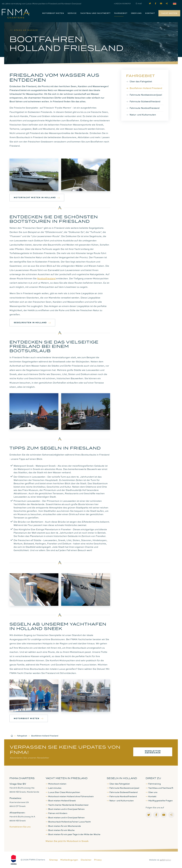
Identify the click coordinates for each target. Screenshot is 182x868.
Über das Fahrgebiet (141, 81)
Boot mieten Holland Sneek (61, 801)
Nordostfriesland (46, 278)
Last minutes (53, 788)
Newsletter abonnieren (153, 752)
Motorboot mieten (53, 13)
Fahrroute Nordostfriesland (145, 108)
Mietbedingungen (69, 860)
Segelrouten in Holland (32, 323)
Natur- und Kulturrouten (143, 115)
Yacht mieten (169, 13)
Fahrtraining (153, 784)
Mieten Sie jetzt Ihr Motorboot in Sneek (67, 841)
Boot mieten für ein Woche (60, 830)
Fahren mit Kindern (56, 813)
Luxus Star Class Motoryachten (63, 792)
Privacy (98, 860)
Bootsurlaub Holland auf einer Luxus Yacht (68, 822)
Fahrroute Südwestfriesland (145, 101)
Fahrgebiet (121, 13)
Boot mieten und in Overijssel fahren (65, 809)
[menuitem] (53, 13)
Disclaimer (86, 860)
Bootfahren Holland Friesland (146, 88)
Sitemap (53, 860)
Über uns (136, 13)
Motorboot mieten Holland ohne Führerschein (70, 796)
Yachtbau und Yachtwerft (95, 13)
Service (72, 13)
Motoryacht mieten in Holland (37, 198)
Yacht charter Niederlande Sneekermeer (67, 805)
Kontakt (150, 13)
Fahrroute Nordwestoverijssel (146, 95)
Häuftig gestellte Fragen (159, 801)
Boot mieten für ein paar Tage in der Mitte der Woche (73, 834)
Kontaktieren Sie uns (20, 827)
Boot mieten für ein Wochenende (63, 826)
